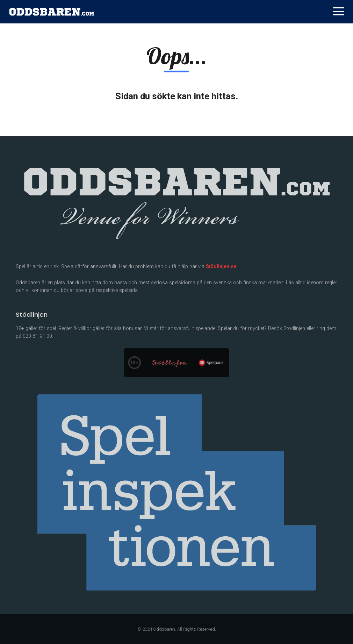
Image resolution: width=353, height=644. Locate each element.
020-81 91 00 (37, 336)
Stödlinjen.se (221, 267)
